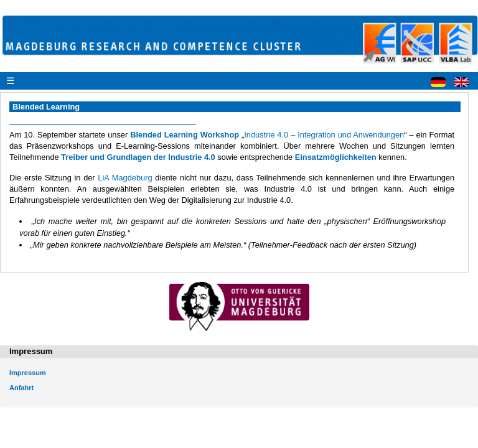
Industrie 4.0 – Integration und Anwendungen (324, 135)
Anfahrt (21, 388)
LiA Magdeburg (125, 178)
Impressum (28, 373)
